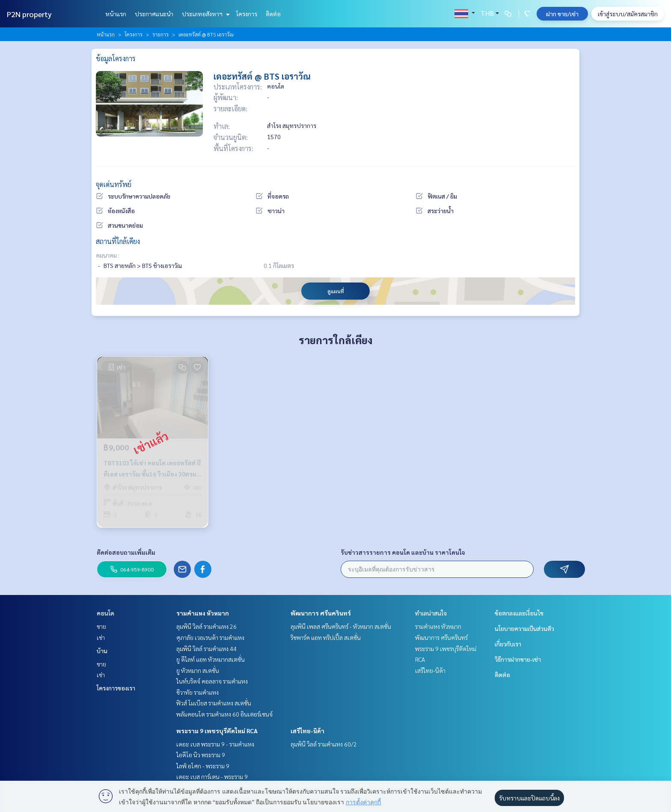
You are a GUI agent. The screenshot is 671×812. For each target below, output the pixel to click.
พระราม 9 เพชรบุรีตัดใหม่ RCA (217, 731)
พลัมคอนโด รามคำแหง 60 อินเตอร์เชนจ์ (224, 714)
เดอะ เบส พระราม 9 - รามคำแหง (215, 744)
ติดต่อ (273, 14)
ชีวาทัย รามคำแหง (197, 692)
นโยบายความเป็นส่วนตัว (524, 628)
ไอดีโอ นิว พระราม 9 (201, 755)
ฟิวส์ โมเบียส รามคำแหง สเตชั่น (214, 703)
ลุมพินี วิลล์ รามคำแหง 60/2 (324, 744)
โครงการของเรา (116, 688)
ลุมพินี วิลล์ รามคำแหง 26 (206, 626)
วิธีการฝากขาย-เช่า (518, 659)
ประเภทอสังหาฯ (205, 14)
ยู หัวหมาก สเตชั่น (198, 670)
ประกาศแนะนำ (154, 14)
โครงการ (247, 14)
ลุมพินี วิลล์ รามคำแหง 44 (206, 648)
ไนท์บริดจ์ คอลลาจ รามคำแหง (212, 681)
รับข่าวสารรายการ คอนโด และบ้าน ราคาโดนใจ (403, 552)
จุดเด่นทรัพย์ (114, 184)
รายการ (160, 34)
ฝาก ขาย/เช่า (562, 14)
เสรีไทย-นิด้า (307, 731)
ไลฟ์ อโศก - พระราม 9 (203, 766)
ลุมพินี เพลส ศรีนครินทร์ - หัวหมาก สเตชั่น (341, 626)
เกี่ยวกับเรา (508, 644)
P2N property (29, 14)
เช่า (101, 637)
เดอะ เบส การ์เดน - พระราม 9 (212, 776)
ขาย (101, 626)
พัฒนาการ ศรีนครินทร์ (321, 613)
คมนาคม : (108, 255)
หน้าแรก (116, 14)
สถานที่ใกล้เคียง (118, 241)
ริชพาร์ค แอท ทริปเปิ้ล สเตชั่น (326, 637)
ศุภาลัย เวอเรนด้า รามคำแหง (210, 637)
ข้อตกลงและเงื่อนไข (519, 613)
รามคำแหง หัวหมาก (203, 613)
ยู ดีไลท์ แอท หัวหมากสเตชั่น (211, 659)
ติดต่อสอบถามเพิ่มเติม (126, 552)
